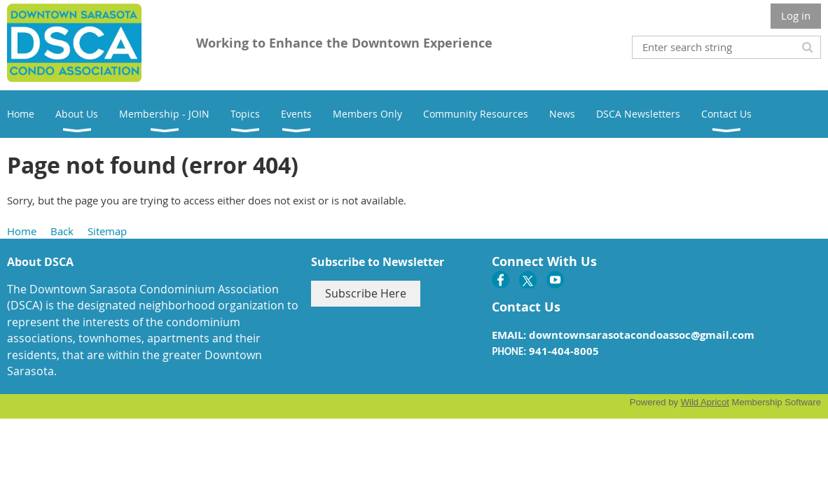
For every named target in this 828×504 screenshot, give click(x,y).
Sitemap (107, 231)
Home (22, 231)
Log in (796, 15)
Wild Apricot (705, 402)
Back (62, 231)
